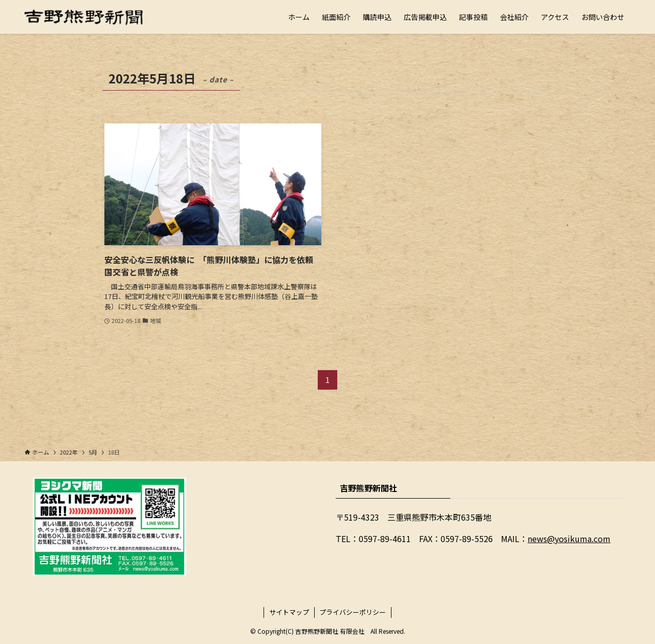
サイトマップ (289, 612)
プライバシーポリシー (353, 612)
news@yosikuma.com (569, 539)
